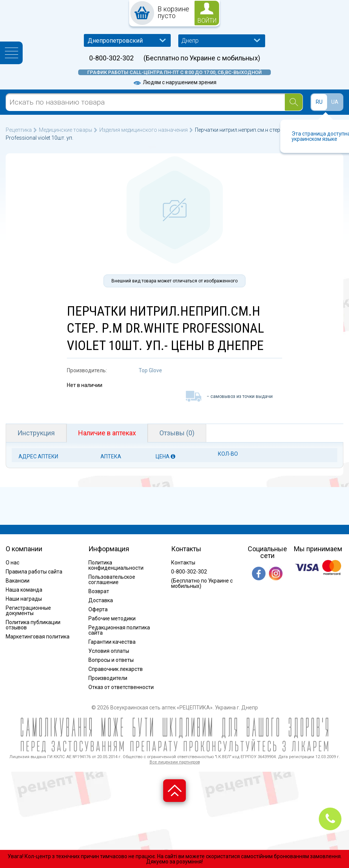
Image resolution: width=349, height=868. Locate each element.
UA (335, 102)
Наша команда (24, 590)
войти (207, 21)
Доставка (101, 600)
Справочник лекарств (116, 669)
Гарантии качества (112, 642)
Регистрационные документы (28, 611)
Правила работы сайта (34, 572)
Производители (108, 678)
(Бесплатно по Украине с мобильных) (202, 58)
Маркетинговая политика (38, 637)
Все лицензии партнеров (175, 762)
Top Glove (150, 370)
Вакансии (18, 581)
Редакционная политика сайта (119, 630)
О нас (12, 563)
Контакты (183, 563)
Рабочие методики (112, 618)
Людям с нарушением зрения (174, 82)
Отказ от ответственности (121, 687)
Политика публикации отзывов (33, 625)
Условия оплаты (109, 651)
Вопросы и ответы (111, 660)
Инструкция (36, 433)
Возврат (99, 591)
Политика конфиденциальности (116, 565)
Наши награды (24, 599)
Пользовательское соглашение (112, 580)
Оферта (98, 609)
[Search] (294, 102)
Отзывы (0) (177, 433)
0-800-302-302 (111, 58)
